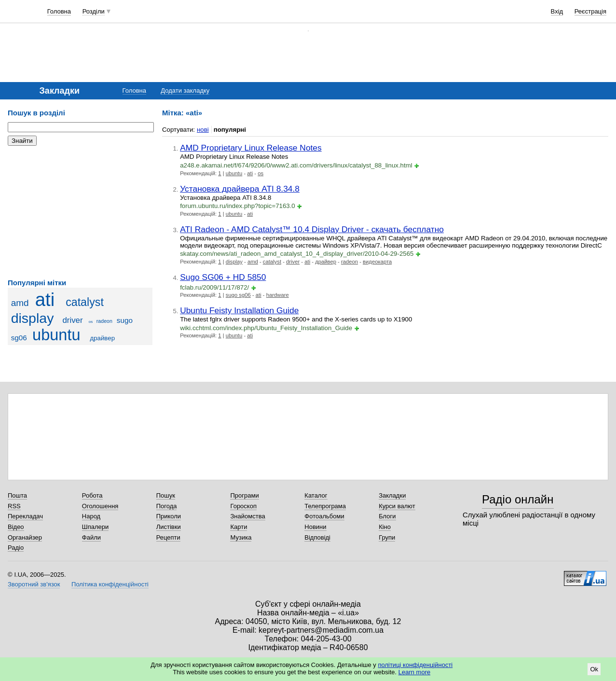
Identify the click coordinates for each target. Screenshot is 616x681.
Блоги (387, 516)
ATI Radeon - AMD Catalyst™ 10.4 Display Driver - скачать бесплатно (312, 229)
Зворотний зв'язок (34, 584)
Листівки (169, 527)
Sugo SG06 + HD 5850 (223, 277)
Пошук (166, 495)
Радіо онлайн (518, 499)
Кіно (385, 527)
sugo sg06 (238, 295)
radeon (104, 321)
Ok (594, 669)
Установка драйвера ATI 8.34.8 (240, 189)
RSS (14, 506)
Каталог (316, 495)
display (33, 318)
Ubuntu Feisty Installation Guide (239, 310)
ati (45, 299)
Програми (244, 495)
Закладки (392, 495)
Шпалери (96, 527)
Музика (241, 537)
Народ (91, 516)
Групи (387, 537)
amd (20, 303)
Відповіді (317, 537)
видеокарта (377, 262)
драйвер (102, 338)
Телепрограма (325, 506)
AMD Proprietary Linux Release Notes (251, 148)
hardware (278, 295)
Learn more (414, 672)
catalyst (85, 302)
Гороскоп (243, 506)
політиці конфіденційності (415, 665)
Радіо (16, 548)
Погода (167, 506)
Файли (91, 537)
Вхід (557, 11)
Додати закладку (185, 90)
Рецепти (168, 537)
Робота (92, 495)
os (91, 322)
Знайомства (247, 516)
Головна (59, 11)
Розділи (94, 11)
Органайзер (25, 537)
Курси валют (397, 506)
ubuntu (56, 335)
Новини (315, 527)
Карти (239, 527)
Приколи (169, 516)
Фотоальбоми (324, 516)
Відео (16, 527)
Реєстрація (590, 11)
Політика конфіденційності (110, 584)
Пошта (17, 495)
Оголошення (100, 506)
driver (72, 320)
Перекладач (25, 516)
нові (203, 130)
